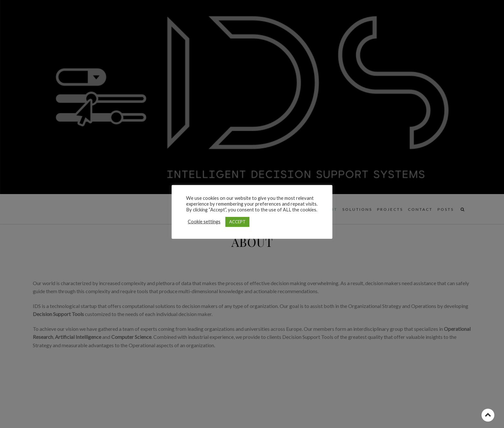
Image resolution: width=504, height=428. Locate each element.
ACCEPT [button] (237, 222)
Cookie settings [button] (204, 222)
